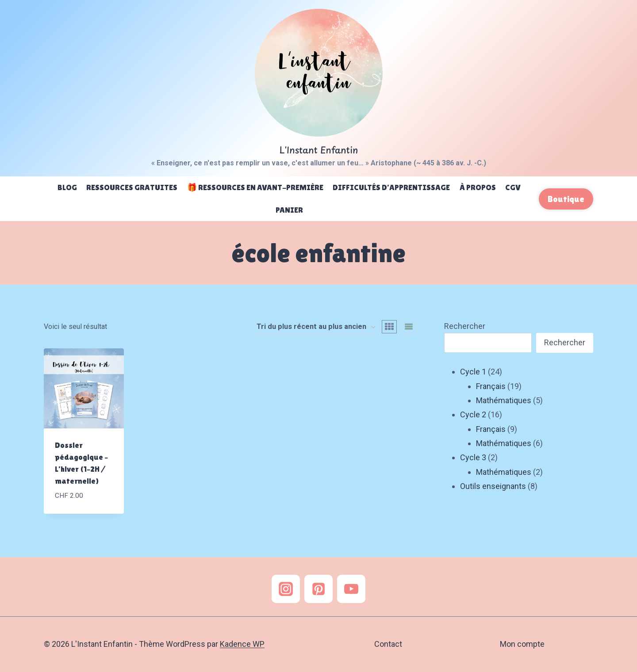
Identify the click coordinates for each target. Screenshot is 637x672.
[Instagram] (286, 589)
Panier (289, 210)
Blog (67, 187)
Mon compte (522, 644)
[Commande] (316, 327)
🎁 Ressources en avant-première (255, 187)
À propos (478, 187)
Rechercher (465, 326)
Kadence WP (242, 644)
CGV (513, 187)
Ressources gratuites (132, 187)
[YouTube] (351, 589)
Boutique (566, 199)
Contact (388, 644)
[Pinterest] (318, 589)
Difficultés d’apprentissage (391, 187)
